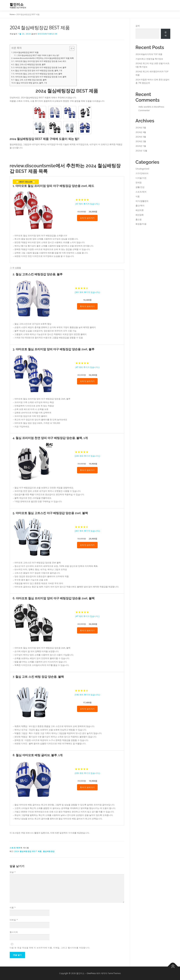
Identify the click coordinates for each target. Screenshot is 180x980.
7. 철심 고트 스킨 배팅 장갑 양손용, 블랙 (30, 80)
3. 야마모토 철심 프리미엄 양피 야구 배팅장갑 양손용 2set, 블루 (40, 67)
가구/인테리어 (142, 173)
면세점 (139, 182)
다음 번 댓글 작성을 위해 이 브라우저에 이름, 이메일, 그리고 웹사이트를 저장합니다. (50, 948)
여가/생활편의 (142, 201)
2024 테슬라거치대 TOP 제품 (149, 54)
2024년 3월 (141, 137)
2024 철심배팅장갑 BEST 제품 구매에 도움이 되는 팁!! (38, 55)
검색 (138, 26)
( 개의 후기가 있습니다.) (87, 204)
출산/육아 (140, 205)
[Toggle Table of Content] (70, 48)
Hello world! (144, 107)
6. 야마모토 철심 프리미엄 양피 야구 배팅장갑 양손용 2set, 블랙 (40, 77)
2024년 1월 (141, 146)
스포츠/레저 (15, 848)
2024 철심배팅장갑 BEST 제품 (26, 52)
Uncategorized (142, 169)
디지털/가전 (141, 178)
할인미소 (17, 4)
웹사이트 (14, 932)
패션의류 (140, 210)
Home (12, 14)
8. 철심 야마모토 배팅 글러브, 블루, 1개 (31, 83)
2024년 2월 (141, 141)
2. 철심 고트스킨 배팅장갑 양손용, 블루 (29, 64)
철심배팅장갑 (49, 851)
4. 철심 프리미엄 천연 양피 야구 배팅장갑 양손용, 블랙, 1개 (38, 70)
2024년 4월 (141, 132)
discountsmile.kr (47, 34)
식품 (138, 196)
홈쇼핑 (139, 219)
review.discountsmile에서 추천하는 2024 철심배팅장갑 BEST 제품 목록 (43, 58)
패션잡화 (140, 215)
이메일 (14, 920)
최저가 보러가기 (87, 218)
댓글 (13, 872)
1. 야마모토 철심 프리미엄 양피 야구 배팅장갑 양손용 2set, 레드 (40, 61)
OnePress (91, 973)
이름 (13, 908)
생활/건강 (140, 187)
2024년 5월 (141, 128)
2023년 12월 (141, 151)
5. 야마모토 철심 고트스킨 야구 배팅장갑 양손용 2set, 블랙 (38, 74)
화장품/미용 (141, 224)
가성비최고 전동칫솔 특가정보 (149, 59)
